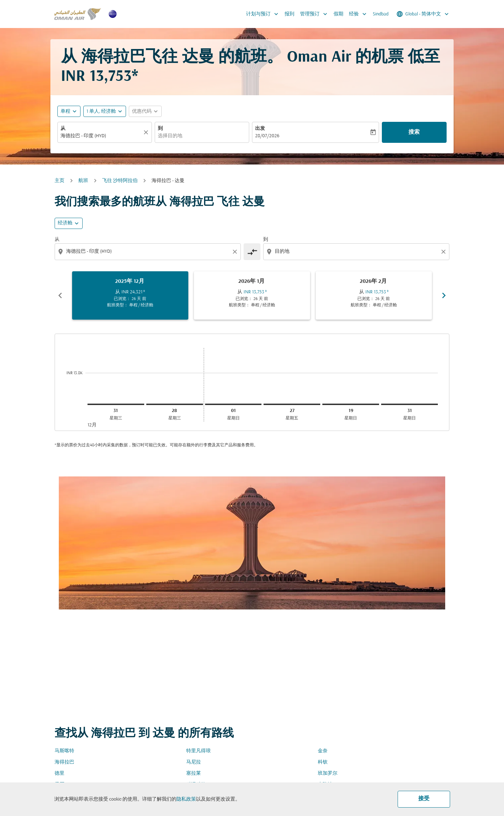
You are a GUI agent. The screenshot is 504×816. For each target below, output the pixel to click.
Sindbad (381, 14)
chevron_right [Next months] (444, 295)
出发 (260, 129)
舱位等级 (331, 493)
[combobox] (101, 136)
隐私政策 (186, 799)
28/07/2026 (267, 136)
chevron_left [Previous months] (60, 295)
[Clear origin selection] (236, 252)
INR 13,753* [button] (100, 77)
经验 (359, 14)
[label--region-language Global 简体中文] (423, 14)
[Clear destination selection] (444, 252)
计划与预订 (264, 14)
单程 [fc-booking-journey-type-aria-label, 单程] (65, 111)
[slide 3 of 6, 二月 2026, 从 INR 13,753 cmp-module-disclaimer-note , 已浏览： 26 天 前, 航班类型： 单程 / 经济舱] (374, 295)
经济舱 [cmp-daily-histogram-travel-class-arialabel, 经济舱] (65, 223)
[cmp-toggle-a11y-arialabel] (252, 252)
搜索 (414, 132)
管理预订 (315, 14)
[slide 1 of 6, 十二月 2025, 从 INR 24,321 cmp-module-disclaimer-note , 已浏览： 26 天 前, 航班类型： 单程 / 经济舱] (130, 295)
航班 (83, 181)
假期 (338, 14)
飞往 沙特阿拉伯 (120, 181)
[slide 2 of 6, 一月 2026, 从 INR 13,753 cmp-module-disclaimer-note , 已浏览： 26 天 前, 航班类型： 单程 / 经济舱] (252, 295)
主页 (59, 181)
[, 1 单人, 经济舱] (101, 111)
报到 (289, 14)
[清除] (147, 132)
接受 (424, 799)
